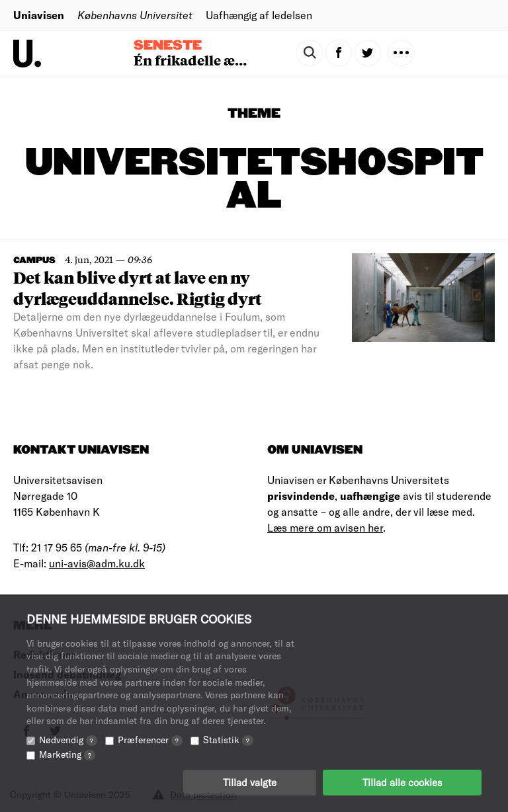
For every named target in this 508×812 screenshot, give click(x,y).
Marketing (67, 754)
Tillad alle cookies (402, 782)
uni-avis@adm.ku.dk (97, 563)
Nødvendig (68, 740)
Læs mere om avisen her (325, 527)
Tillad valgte (250, 782)
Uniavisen (39, 15)
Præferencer (150, 740)
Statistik (228, 740)
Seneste (168, 46)
